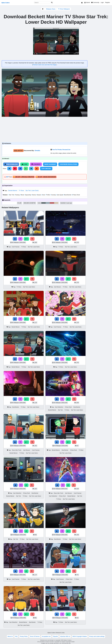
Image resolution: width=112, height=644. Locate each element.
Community (95, 2)
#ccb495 (56, 203)
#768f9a (48, 203)
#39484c (43, 203)
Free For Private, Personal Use (61, 150)
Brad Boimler (68, 195)
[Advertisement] (45, 129)
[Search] (52, 3)
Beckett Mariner (13, 191)
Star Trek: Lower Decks (32, 191)
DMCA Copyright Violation (80, 636)
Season (39, 195)
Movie (22, 195)
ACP (7, 177)
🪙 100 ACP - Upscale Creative (24, 177)
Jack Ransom (57, 287)
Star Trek (11, 195)
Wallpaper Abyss (51, 9)
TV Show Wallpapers (64, 9)
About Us (10, 636)
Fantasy (17, 195)
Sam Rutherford (59, 407)
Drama (34, 195)
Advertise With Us (65, 636)
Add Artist (18, 150)
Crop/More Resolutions (68, 164)
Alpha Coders (5, 3)
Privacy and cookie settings (97, 636)
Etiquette (55, 636)
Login (102, 2)
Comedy (53, 195)
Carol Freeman (16, 247)
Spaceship (28, 195)
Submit (87, 2)
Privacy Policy (24, 636)
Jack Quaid (60, 195)
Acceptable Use (46, 636)
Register (107, 2)
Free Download (11, 164)
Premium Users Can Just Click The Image (45, 65)
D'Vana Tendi (76, 195)
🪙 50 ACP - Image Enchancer (46, 177)
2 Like (25, 164)
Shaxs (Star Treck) (17, 450)
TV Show (21, 191)
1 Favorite (36, 164)
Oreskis (37, 150)
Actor (43, 195)
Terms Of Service (35, 636)
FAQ (16, 636)
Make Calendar (50, 164)
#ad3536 (52, 203)
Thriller (48, 195)
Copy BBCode (46, 169)
